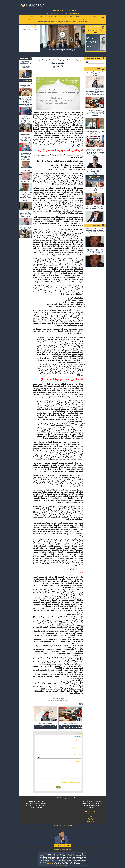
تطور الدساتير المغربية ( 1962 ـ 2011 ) (95, 190)
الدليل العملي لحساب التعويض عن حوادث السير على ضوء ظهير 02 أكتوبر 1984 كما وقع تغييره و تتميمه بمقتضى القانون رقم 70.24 (71, 727)
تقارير (66, 17)
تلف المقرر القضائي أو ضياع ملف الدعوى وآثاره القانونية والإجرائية (95, 207)
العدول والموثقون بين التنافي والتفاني (26, 228)
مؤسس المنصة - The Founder (63, 825)
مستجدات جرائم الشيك (26, 182)
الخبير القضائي (26, 170)
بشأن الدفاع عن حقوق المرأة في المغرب (95, 31)
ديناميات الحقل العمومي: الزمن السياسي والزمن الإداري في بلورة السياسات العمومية (26, 120)
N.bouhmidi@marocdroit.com (62, 850)
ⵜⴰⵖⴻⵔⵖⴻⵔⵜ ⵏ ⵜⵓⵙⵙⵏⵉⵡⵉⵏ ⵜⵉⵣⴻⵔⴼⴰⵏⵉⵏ (62, 11)
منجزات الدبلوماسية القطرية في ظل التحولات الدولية (95, 132)
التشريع (94, 17)
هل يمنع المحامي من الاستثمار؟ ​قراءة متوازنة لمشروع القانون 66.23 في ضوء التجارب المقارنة (26, 156)
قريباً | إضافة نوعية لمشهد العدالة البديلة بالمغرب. (62, 50)
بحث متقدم (95, 65)
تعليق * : (78, 761)
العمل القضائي (85, 18)
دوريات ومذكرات (58, 17)
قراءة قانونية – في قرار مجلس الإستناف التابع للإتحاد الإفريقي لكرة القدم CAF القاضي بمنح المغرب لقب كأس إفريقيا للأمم (26, 102)
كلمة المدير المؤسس (95, 27)
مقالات (78, 17)
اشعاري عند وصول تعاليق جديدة (71, 782)
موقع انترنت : (77, 754)
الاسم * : (78, 740)
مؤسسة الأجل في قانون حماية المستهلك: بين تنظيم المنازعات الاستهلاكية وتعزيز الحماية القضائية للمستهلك (95, 113)
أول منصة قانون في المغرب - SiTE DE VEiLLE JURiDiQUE (63, 13)
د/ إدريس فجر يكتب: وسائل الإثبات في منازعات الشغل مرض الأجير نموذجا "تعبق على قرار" (95, 251)
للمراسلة (40, 17)
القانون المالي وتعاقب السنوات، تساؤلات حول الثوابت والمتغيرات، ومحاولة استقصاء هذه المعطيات (26, 197)
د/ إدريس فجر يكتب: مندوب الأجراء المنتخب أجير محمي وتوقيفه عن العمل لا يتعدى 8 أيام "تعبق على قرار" (95, 231)
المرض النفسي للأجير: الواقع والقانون (30, 30)
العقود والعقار (48, 17)
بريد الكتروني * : (76, 747)
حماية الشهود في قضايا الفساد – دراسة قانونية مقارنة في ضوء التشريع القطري (95, 171)
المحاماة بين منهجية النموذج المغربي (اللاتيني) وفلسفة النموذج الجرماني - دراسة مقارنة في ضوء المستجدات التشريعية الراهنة (95, 151)
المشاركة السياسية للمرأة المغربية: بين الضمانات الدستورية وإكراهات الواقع (26, 214)
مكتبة (72, 17)
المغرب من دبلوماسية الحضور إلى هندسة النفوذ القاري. (26, 85)
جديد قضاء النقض (31, 18)
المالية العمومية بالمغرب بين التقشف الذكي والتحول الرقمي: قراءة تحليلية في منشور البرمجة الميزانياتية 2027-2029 (26, 138)
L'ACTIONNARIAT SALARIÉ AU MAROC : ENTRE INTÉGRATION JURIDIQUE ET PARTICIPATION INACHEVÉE (26, 64)
